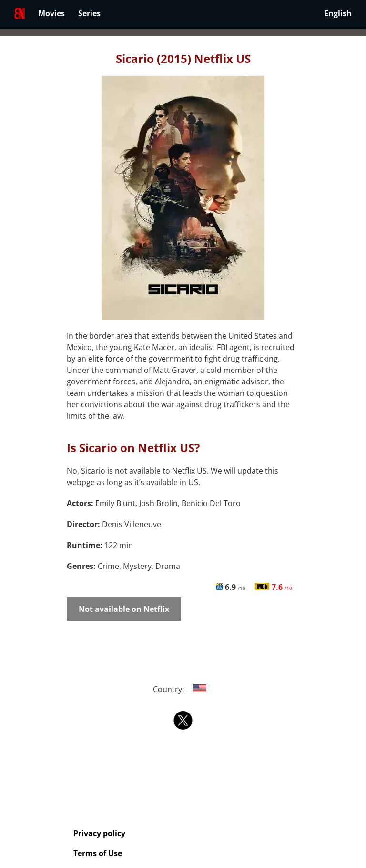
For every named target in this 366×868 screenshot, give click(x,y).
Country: (183, 689)
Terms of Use (98, 853)
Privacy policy (99, 833)
